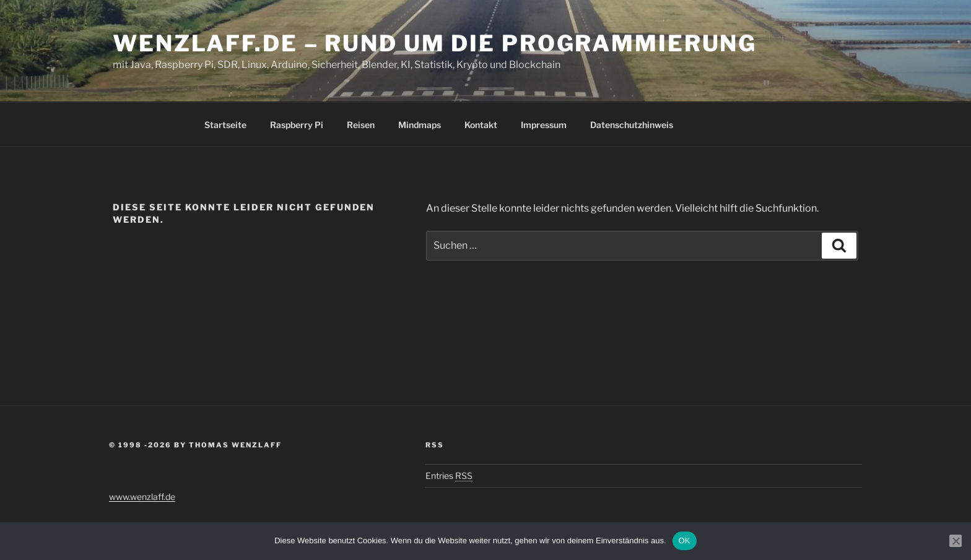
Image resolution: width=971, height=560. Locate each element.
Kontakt (481, 125)
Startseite (225, 125)
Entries (449, 476)
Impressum (544, 125)
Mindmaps (420, 125)
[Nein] (956, 541)
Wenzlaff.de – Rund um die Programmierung (435, 43)
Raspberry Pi (297, 125)
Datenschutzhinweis (632, 125)
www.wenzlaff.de (142, 497)
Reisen (361, 125)
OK (685, 541)
